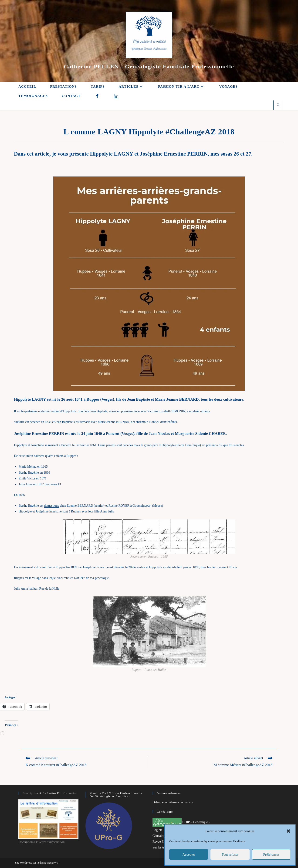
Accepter (189, 855)
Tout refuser (230, 855)
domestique (52, 506)
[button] (288, 831)
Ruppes (19, 578)
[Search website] (278, 105)
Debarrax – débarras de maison (173, 802)
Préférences (271, 855)
